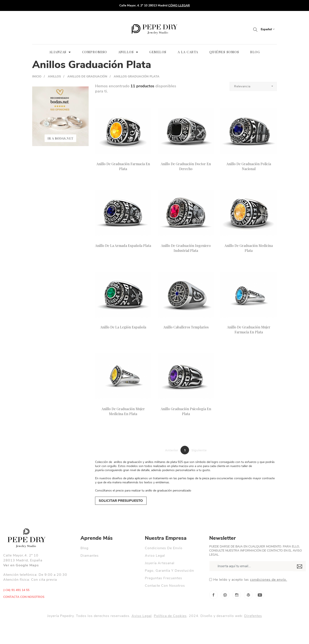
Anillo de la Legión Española (123, 327)
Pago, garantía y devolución (169, 571)
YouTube (260, 595)
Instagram (237, 595)
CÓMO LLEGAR (179, 5)
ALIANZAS (60, 52)
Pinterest (225, 595)
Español (268, 29)
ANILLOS (128, 52)
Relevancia (242, 86)
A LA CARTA (188, 52)
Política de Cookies (170, 616)
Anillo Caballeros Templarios (186, 327)
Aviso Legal (142, 616)
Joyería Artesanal (160, 563)
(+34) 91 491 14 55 (17, 590)
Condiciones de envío (164, 548)
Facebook (214, 595)
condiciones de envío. (269, 580)
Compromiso (95, 52)
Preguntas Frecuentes (164, 578)
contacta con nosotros (24, 597)
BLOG (255, 52)
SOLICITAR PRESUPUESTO (121, 501)
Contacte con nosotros (165, 586)
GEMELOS (158, 52)
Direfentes (253, 616)
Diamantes (90, 556)
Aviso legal (155, 556)
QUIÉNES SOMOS (224, 52)
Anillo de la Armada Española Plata (123, 246)
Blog (84, 548)
